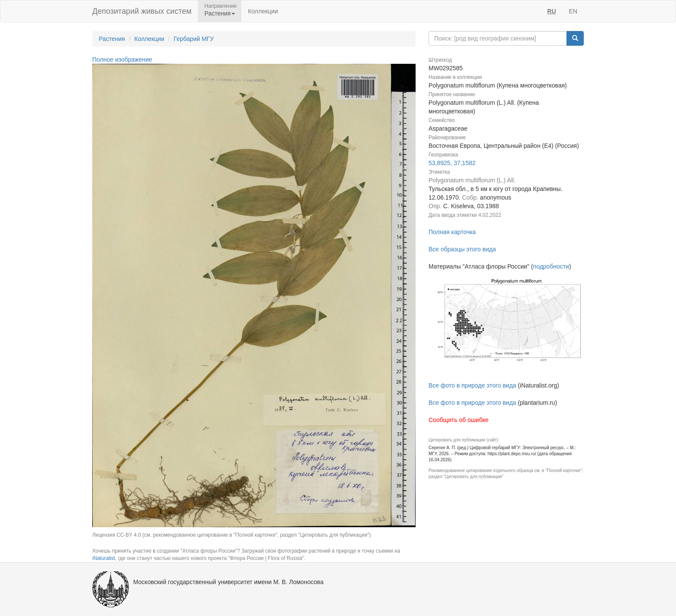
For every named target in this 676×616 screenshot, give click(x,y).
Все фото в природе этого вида (472, 385)
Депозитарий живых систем (142, 11)
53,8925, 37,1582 (452, 163)
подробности (551, 266)
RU (551, 11)
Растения (112, 39)
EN (573, 11)
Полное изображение (122, 59)
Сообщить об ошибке (458, 420)
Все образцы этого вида (462, 249)
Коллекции (263, 11)
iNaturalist (104, 558)
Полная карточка (452, 232)
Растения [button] (220, 13)
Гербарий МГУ (194, 39)
